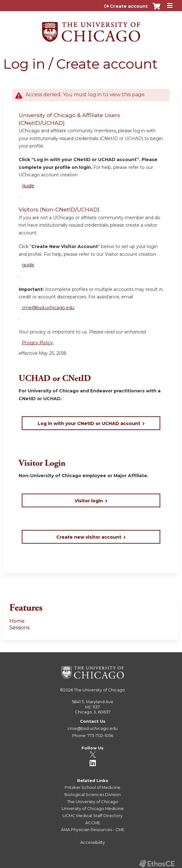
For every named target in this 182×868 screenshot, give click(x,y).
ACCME (93, 823)
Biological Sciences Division (93, 794)
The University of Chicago (100, 690)
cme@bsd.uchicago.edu (48, 308)
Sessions (19, 628)
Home (17, 621)
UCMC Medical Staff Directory (93, 816)
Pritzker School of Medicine (93, 787)
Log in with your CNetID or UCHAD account (89, 423)
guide (28, 186)
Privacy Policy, (38, 343)
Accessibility (93, 842)
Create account (129, 6)
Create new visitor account (89, 537)
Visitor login (89, 501)
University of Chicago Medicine (93, 808)
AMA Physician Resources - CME (93, 830)
